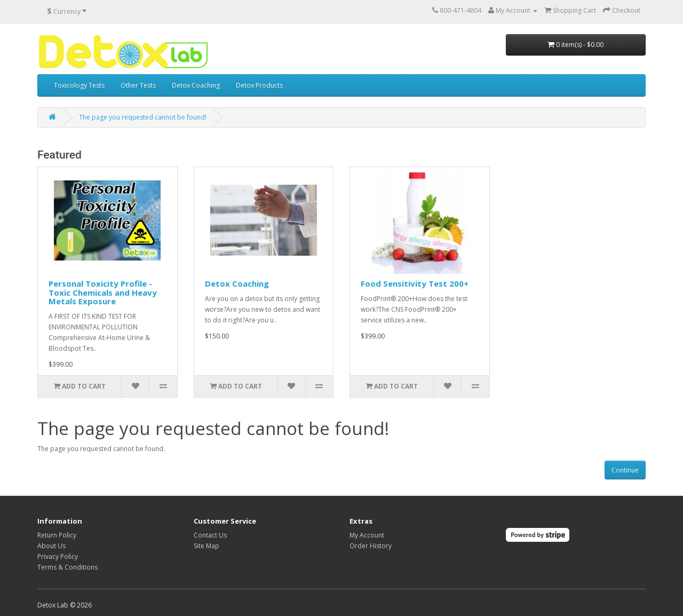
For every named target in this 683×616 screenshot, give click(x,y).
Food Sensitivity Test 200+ (415, 283)
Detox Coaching (196, 85)
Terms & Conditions (67, 567)
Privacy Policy (58, 556)
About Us (51, 546)
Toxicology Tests (79, 85)
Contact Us (210, 535)
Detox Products (259, 85)
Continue (625, 470)
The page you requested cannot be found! (143, 117)
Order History (371, 546)
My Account (367, 535)
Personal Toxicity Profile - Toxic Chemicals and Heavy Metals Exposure (103, 292)
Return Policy (57, 535)
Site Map (207, 546)
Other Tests (138, 85)
